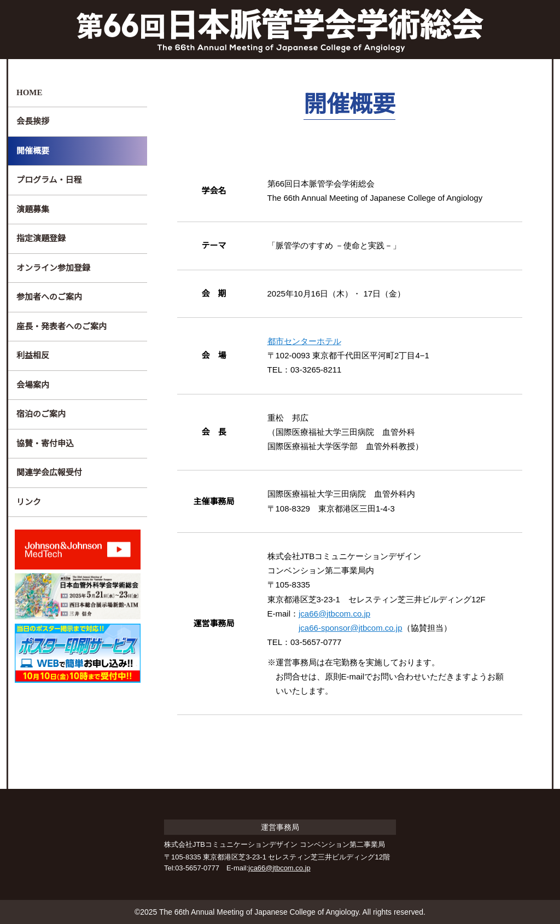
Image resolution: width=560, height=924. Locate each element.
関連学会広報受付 (49, 472)
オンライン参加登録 (53, 268)
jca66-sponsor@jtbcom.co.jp (356, 628)
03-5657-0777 (197, 868)
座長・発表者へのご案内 (62, 326)
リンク (29, 502)
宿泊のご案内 (41, 414)
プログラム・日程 (49, 180)
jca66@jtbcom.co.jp (339, 614)
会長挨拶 (33, 121)
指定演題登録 (41, 238)
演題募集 (33, 209)
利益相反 (33, 355)
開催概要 (33, 151)
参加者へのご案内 (49, 297)
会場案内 (33, 385)
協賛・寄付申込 (45, 443)
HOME (29, 92)
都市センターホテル (304, 341)
